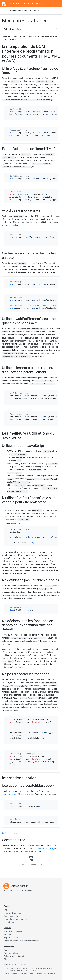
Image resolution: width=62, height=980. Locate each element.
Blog (6, 959)
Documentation (11, 953)
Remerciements (11, 916)
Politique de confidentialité (16, 956)
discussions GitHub (45, 849)
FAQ (6, 910)
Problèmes (9, 935)
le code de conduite (31, 846)
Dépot (7, 950)
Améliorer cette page (11, 833)
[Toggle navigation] (56, 4)
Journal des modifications (16, 919)
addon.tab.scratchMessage (14, 794)
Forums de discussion (14, 932)
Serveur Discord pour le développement (21, 941)
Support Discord (11, 938)
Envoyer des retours (13, 913)
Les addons (9, 922)
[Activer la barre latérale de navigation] (6, 11)
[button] (31, 29)
